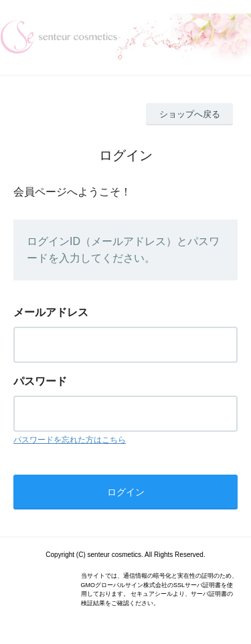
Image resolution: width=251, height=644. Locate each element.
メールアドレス (51, 312)
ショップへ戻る (190, 114)
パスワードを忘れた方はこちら (70, 440)
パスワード (40, 381)
